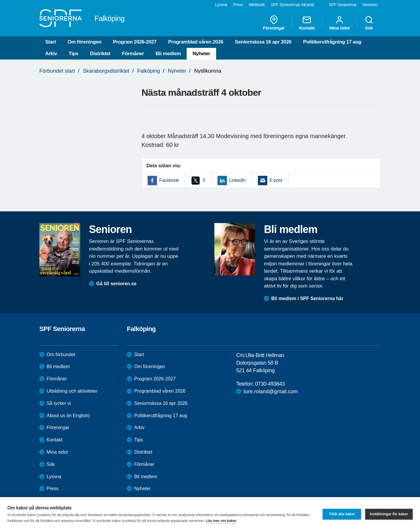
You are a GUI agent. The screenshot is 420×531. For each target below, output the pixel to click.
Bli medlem (168, 54)
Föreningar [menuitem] (274, 23)
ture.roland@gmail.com (271, 391)
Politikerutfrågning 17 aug (332, 42)
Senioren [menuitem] (370, 5)
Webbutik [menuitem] (257, 5)
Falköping (148, 71)
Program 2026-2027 (135, 42)
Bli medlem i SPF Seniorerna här (307, 298)
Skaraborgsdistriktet (106, 71)
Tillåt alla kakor (342, 514)
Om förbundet (61, 355)
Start (51, 42)
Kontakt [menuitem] (307, 23)
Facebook (169, 180)
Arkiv (51, 54)
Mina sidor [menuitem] (340, 23)
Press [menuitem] (238, 5)
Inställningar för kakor (389, 514)
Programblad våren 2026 (196, 42)
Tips (74, 54)
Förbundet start (57, 71)
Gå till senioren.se (116, 284)
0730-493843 (270, 384)
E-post (276, 180)
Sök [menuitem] (369, 23)
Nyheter (201, 54)
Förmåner (133, 54)
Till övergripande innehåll (0, 0)
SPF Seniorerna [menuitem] (343, 5)
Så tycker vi (59, 403)
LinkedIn (237, 180)
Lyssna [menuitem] (221, 5)
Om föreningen (85, 42)
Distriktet (100, 54)
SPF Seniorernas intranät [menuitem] (292, 5)
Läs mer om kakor (221, 521)
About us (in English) (68, 416)
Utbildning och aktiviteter (72, 391)
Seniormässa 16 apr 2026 (263, 42)
